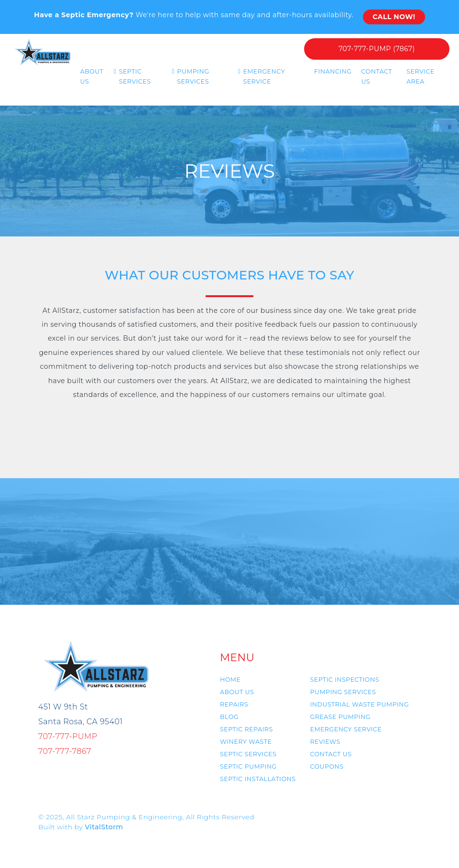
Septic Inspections (344, 680)
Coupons (327, 766)
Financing (333, 71)
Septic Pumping (248, 766)
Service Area (421, 76)
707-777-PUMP (68, 736)
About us (92, 76)
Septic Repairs (246, 729)
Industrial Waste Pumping (359, 704)
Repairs (234, 704)
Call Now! (394, 17)
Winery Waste (246, 742)
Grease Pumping (340, 717)
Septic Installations (258, 779)
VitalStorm (104, 827)
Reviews (325, 742)
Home (230, 680)
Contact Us (377, 76)
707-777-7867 (65, 751)
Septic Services (135, 76)
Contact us (331, 754)
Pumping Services (193, 76)
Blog (229, 717)
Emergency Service (264, 76)
